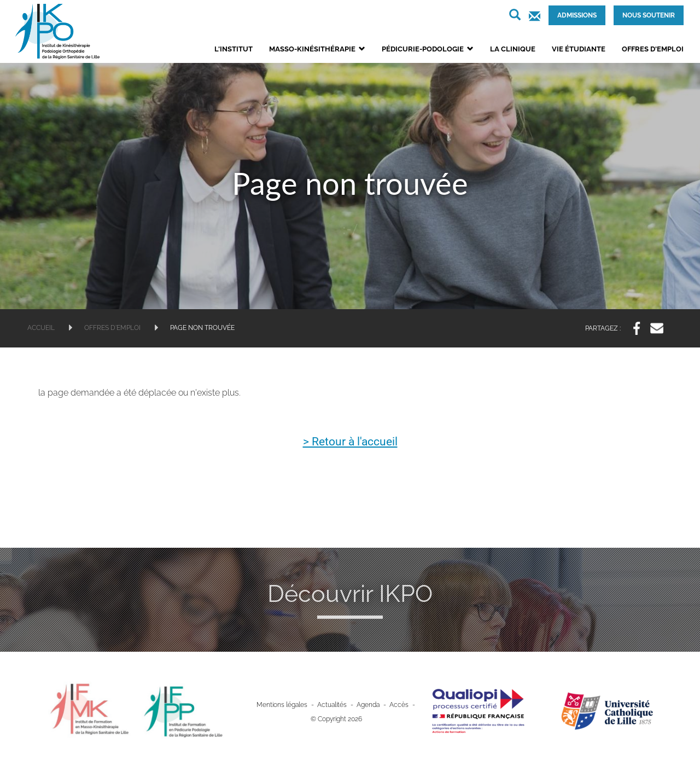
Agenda (368, 705)
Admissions (577, 15)
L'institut (234, 49)
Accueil (41, 328)
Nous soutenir (649, 15)
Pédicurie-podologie (428, 49)
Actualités (332, 705)
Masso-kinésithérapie (317, 49)
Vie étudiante (579, 49)
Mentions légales (282, 705)
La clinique (513, 49)
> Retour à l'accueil (350, 442)
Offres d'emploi (653, 49)
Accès (399, 705)
